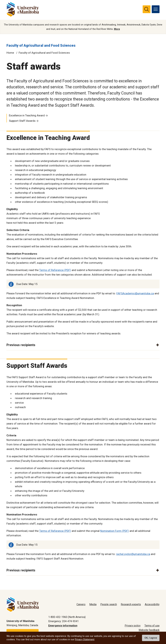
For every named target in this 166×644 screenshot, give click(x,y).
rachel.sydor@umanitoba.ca (133, 554)
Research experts (131, 604)
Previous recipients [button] (21, 345)
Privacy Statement (85, 639)
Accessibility (152, 604)
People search (109, 604)
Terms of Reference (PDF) (55, 271)
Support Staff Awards (22, 121)
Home (10, 53)
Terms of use (152, 626)
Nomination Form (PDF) (115, 531)
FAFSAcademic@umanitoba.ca (135, 294)
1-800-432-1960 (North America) (67, 617)
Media (93, 604)
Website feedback (149, 630)
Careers (81, 604)
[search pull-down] (147, 9)
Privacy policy (133, 626)
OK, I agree (151, 638)
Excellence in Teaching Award (27, 116)
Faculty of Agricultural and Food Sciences (41, 46)
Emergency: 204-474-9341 (63, 621)
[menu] (156, 9)
